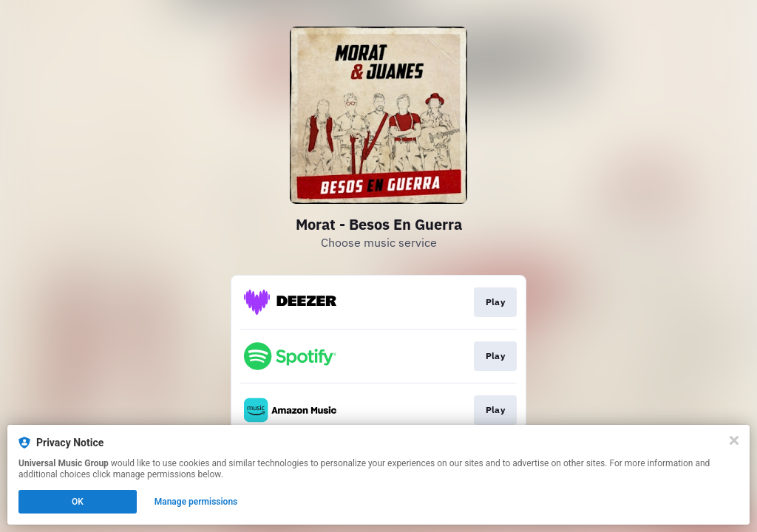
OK (78, 502)
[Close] (734, 440)
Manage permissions (196, 502)
